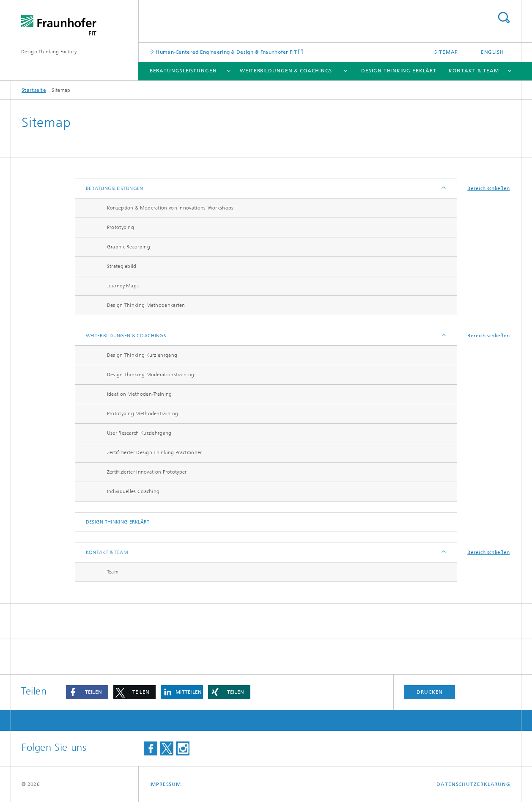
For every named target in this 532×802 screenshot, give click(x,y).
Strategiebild (122, 266)
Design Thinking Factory (49, 52)
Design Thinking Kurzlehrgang (142, 355)
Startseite (34, 90)
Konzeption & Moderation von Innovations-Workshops (170, 208)
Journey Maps (123, 286)
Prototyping (121, 227)
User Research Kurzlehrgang (139, 433)
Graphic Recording (129, 247)
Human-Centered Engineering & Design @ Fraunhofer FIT (226, 52)
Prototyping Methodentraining (143, 413)
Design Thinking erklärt (399, 71)
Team (113, 572)
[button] (87, 692)
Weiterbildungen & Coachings (286, 71)
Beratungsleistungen (183, 71)
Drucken (430, 692)
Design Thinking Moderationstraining (151, 375)
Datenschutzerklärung (473, 784)
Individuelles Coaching (133, 491)
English (492, 52)
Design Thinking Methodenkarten (146, 305)
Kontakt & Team (474, 71)
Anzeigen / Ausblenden (443, 189)
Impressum (165, 784)
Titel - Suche (504, 18)
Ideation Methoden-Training (140, 394)
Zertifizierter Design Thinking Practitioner (155, 452)
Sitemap (446, 52)
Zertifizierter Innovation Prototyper (147, 472)
